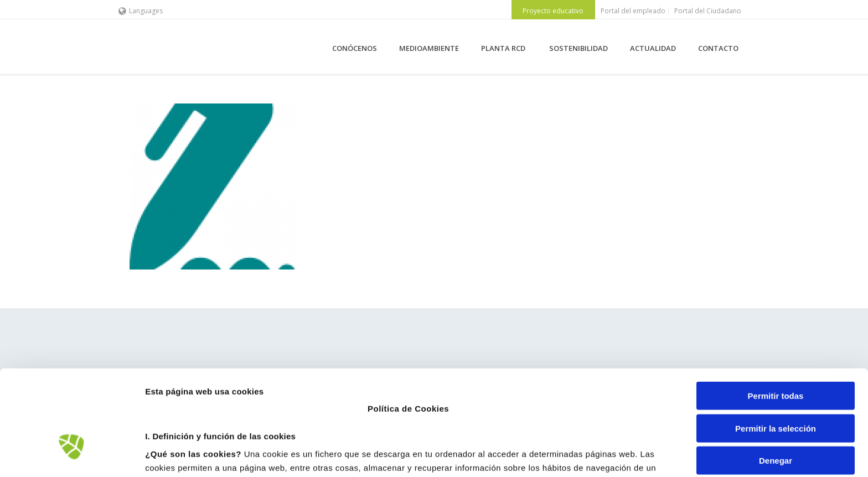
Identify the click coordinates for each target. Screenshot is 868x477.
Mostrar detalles (595, 455)
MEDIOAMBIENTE (429, 48)
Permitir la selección (776, 347)
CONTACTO (718, 48)
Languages (141, 11)
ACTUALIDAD (653, 48)
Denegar (776, 380)
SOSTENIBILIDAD (578, 48)
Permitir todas (776, 315)
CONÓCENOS (355, 48)
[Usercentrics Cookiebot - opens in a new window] (72, 455)
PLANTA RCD (504, 48)
